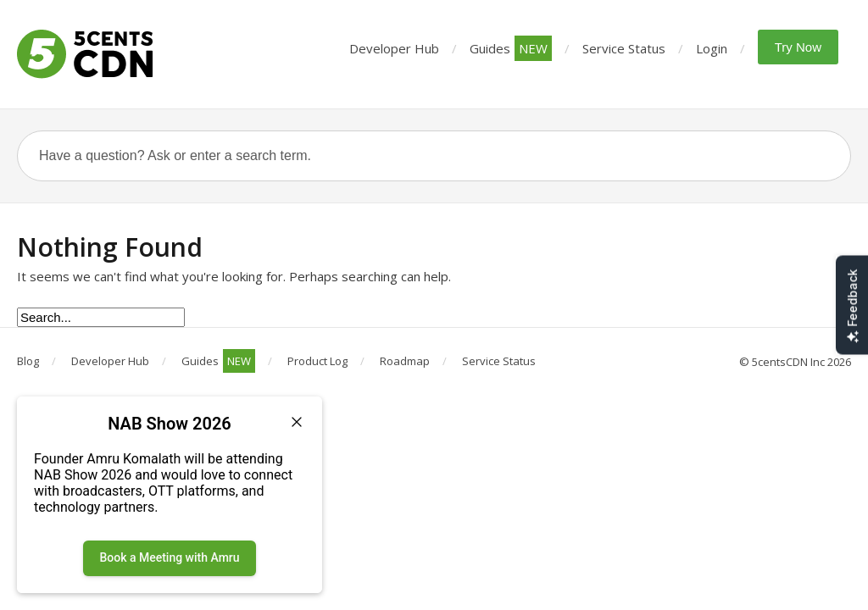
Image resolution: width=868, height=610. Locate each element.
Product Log (317, 361)
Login (712, 48)
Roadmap (405, 361)
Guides (511, 48)
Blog (28, 361)
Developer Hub (394, 48)
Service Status (624, 48)
